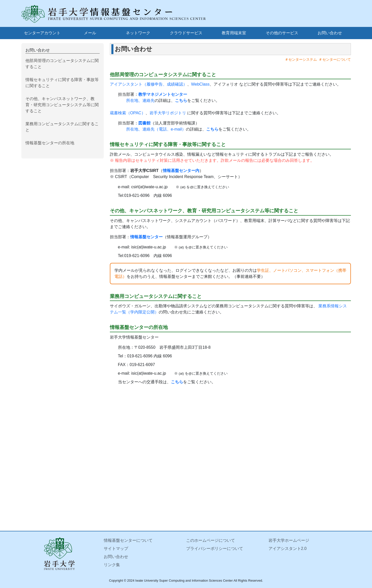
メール (90, 33)
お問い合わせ (330, 33)
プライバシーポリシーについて (215, 549)
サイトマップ (116, 549)
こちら (181, 100)
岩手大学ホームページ (289, 540)
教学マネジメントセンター (163, 94)
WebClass (200, 84)
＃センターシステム (300, 59)
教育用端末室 (234, 33)
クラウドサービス (186, 33)
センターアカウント (42, 33)
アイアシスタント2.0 (288, 549)
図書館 (144, 123)
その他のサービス (282, 33)
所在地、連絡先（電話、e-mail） (156, 129)
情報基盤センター (146, 237)
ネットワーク (138, 33)
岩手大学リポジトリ (168, 113)
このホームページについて (211, 540)
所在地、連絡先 (140, 100)
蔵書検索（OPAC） (128, 113)
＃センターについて (334, 59)
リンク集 (112, 565)
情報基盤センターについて (128, 540)
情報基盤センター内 (181, 171)
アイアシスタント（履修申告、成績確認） (148, 84)
